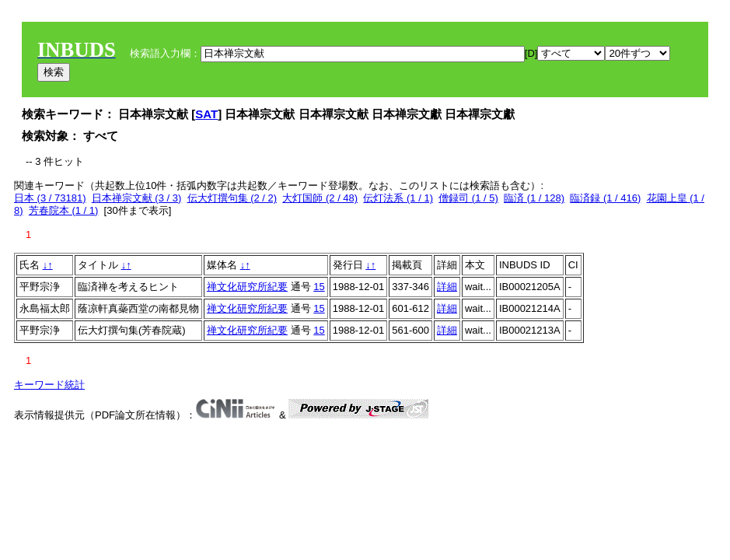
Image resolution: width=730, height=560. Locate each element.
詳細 (447, 287)
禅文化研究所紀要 (247, 287)
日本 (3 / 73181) (50, 198)
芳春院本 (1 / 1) (64, 210)
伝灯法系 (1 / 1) (398, 198)
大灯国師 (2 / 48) (320, 198)
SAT (206, 114)
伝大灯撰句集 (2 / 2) (232, 198)
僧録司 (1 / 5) (468, 198)
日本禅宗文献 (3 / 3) (137, 198)
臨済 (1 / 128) (534, 198)
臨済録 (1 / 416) (605, 198)
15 (319, 287)
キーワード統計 (49, 385)
